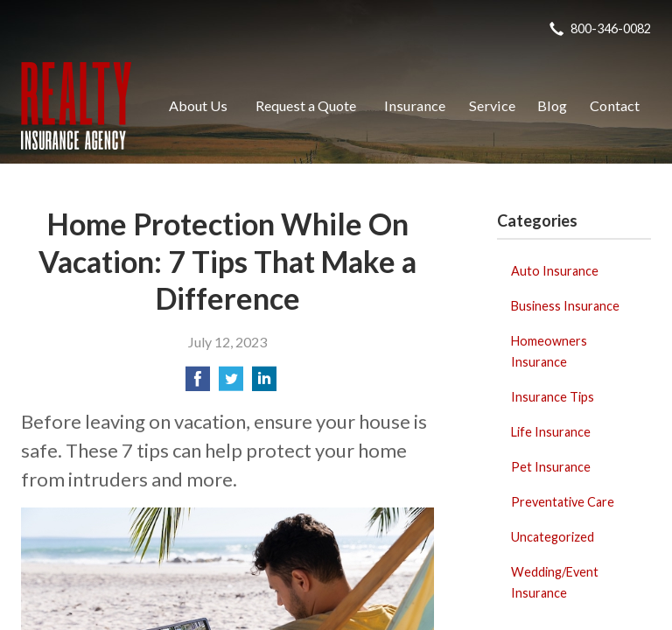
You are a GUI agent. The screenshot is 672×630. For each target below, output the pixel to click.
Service (492, 105)
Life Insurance (551, 432)
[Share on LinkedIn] (264, 384)
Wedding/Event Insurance (555, 582)
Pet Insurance (551, 467)
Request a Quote (306, 105)
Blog (552, 105)
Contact (615, 105)
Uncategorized (553, 537)
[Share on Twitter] (231, 384)
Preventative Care (563, 502)
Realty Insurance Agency (76, 106)
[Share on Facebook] (198, 384)
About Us (198, 105)
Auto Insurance (555, 271)
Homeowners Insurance (549, 351)
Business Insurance (565, 306)
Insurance (415, 105)
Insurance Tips (553, 397)
